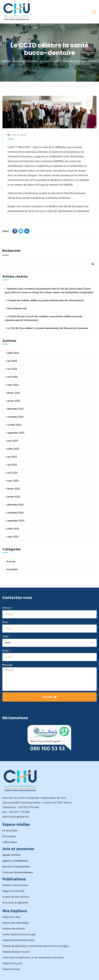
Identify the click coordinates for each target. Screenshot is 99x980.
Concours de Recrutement (18, 872)
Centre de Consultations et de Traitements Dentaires (33, 958)
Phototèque (9, 836)
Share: (6, 231)
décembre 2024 (15, 505)
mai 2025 (12, 465)
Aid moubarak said (17, 308)
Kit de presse (10, 831)
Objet (6, 636)
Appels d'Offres (11, 855)
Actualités (19, 61)
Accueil (7, 61)
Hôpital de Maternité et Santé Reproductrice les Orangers (36, 946)
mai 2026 (12, 369)
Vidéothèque (10, 842)
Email (6, 651)
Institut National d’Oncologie (19, 934)
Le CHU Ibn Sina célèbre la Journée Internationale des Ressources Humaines (47, 328)
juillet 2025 (13, 449)
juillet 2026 (13, 353)
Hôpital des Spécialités (16, 923)
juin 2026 (12, 361)
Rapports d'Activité (13, 891)
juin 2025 (12, 457)
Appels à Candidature (15, 861)
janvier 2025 (14, 497)
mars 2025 (13, 481)
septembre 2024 (16, 521)
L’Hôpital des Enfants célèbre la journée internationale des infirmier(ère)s (45, 300)
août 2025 (12, 441)
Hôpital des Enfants (14, 929)
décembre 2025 (15, 409)
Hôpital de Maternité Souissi (18, 940)
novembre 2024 (15, 513)
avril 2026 (12, 377)
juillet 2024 (13, 529)
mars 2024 (13, 537)
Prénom (7, 608)
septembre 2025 (16, 433)
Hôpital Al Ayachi (12, 963)
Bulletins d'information (15, 885)
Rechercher (12, 251)
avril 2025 (12, 473)
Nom (5, 622)
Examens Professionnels (16, 867)
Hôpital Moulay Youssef (16, 952)
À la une (45, 61)
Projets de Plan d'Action (16, 897)
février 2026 (13, 393)
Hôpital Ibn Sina (11, 917)
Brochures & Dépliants (15, 903)
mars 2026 (13, 385)
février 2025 (13, 489)
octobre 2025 (14, 425)
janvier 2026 (14, 401)
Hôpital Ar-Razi (11, 969)
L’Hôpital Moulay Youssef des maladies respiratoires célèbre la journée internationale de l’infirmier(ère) (44, 318)
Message (7, 665)
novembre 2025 (15, 417)
